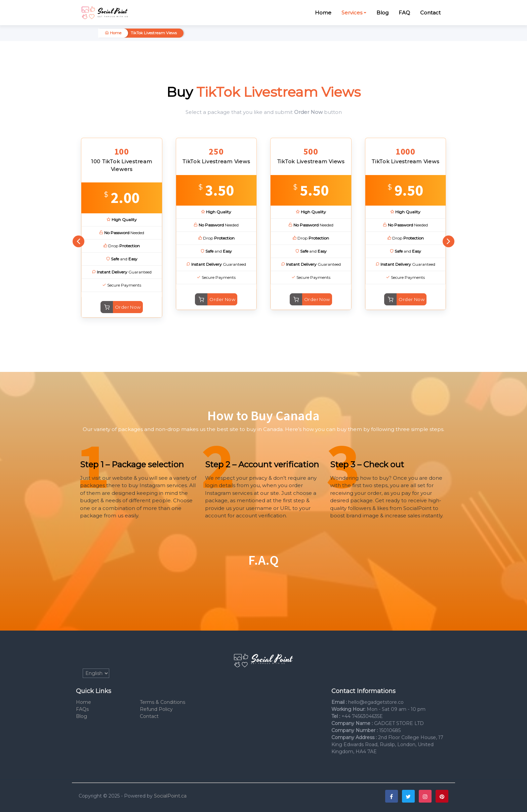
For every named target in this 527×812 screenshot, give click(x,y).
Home (323, 13)
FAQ (404, 13)
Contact (430, 13)
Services (352, 13)
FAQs (82, 709)
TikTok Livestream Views (154, 33)
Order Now (128, 307)
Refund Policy (156, 709)
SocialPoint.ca (170, 796)
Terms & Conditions (163, 702)
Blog (382, 13)
